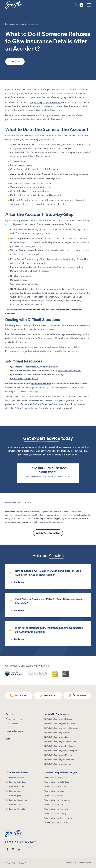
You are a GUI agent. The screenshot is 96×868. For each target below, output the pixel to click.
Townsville (44, 408)
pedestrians (11, 404)
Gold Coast (36, 404)
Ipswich (69, 404)
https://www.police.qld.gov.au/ (45, 367)
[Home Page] (13, 5)
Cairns (18, 408)
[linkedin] (19, 850)
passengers (65, 400)
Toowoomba (28, 408)
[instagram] (13, 850)
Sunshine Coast (49, 404)
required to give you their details (45, 103)
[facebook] (7, 850)
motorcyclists (52, 400)
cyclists (75, 400)
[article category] (30, 24)
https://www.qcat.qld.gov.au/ (24, 379)
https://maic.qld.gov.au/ (69, 371)
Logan (61, 404)
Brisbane (25, 404)
